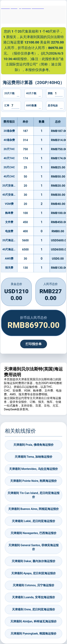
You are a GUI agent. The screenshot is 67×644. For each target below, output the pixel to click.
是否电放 (53, 106)
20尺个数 (9, 93)
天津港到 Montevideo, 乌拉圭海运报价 (33, 469)
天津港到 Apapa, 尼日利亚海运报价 (33, 573)
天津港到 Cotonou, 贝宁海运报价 (33, 585)
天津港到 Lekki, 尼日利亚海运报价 (33, 521)
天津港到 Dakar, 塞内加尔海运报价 (33, 561)
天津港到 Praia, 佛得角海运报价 (33, 445)
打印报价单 (34, 344)
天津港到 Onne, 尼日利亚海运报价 (33, 609)
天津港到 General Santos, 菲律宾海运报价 (33, 547)
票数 (50, 93)
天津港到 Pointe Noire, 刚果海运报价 (33, 481)
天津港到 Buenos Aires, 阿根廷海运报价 (33, 509)
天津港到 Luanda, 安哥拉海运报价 (33, 597)
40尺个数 (31, 93)
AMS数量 (31, 106)
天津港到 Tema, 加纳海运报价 (34, 457)
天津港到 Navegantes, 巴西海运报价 (33, 533)
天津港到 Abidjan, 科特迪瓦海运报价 (33, 621)
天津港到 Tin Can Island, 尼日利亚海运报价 (33, 495)
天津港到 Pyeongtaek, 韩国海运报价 (33, 634)
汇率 (7, 106)
